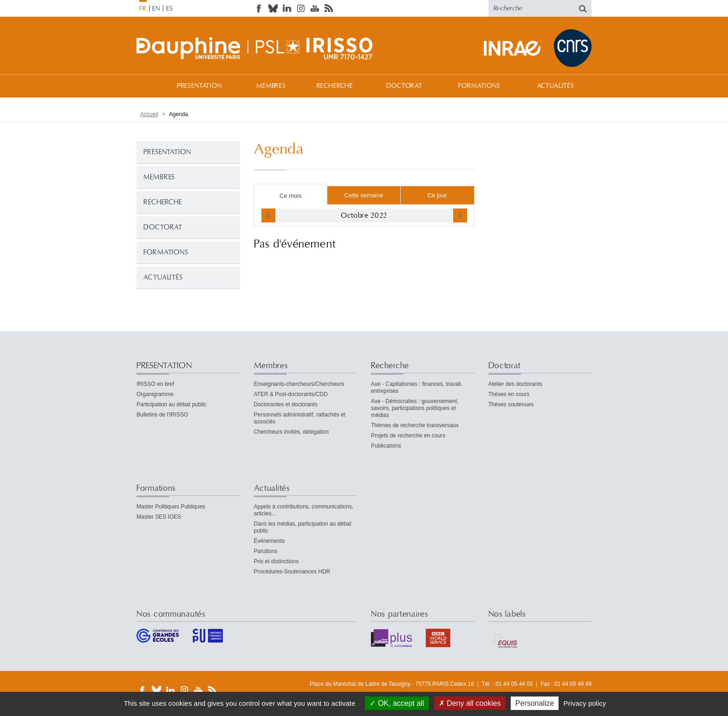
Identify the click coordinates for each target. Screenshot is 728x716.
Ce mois (291, 196)
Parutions (266, 551)
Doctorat (404, 86)
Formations (479, 86)
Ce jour (437, 195)
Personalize (535, 703)
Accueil (146, 86)
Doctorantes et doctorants (286, 404)
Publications (386, 446)
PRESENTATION (199, 86)
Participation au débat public (172, 404)
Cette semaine (364, 195)
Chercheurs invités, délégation (291, 432)
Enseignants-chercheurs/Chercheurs (299, 384)
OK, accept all (397, 703)
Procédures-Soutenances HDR (292, 572)
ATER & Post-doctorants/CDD (291, 394)
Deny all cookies (470, 703)
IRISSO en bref (155, 384)
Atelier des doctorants (515, 384)
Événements (270, 541)
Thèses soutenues (511, 404)
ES (170, 9)
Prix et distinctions (276, 561)
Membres (271, 86)
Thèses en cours (509, 394)
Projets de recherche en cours (408, 436)
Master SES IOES (159, 517)
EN (156, 9)
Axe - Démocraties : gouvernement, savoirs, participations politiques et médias (415, 408)
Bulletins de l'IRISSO (162, 415)
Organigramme (155, 394)
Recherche (335, 86)
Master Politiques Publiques (171, 507)
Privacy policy (585, 703)
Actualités (556, 86)
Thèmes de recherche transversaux (415, 425)
